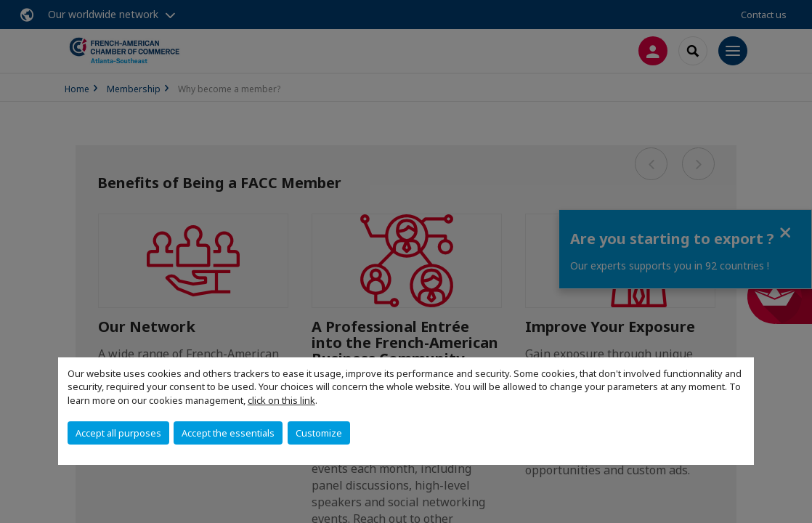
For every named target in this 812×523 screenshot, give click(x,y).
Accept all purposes (118, 433)
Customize (319, 433)
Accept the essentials (228, 433)
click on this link (281, 400)
